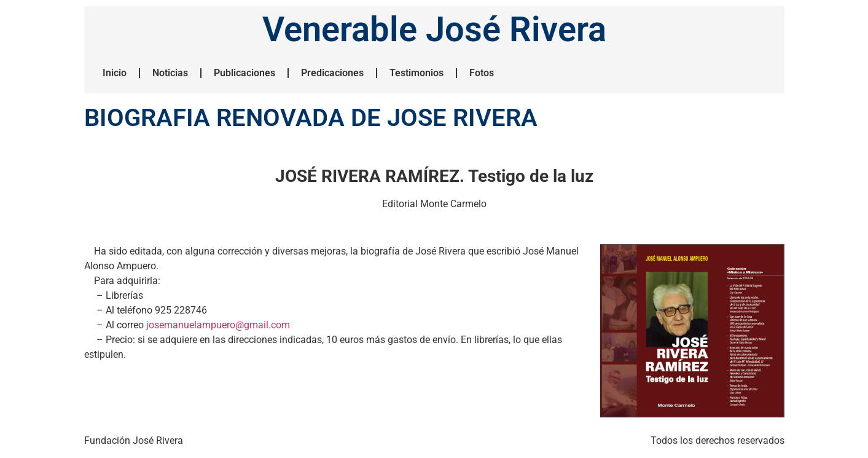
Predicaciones (332, 73)
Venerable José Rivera (434, 30)
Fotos (482, 73)
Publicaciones (244, 73)
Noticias (170, 73)
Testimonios (416, 73)
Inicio (115, 73)
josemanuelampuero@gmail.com (218, 325)
